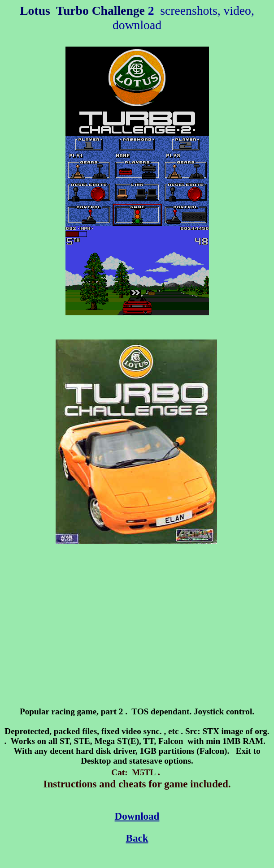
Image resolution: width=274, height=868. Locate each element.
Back (137, 838)
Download (137, 816)
